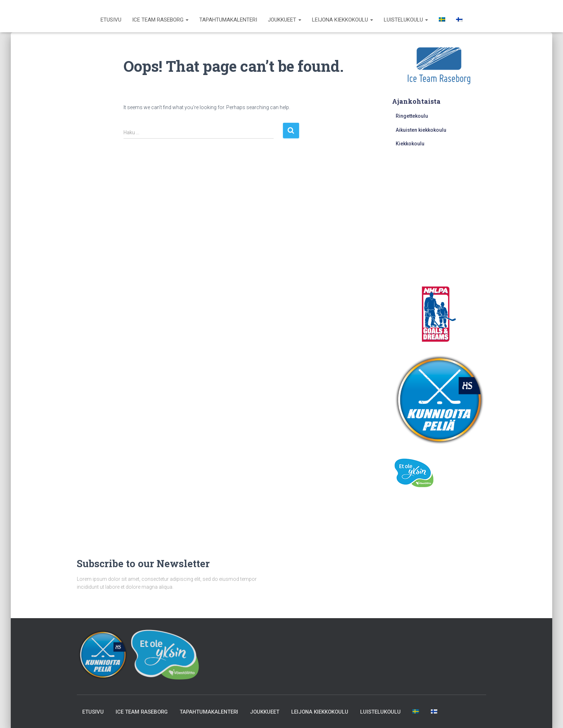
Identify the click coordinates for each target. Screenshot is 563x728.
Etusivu (111, 20)
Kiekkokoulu (410, 144)
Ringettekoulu (412, 116)
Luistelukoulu (406, 20)
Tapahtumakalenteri (228, 20)
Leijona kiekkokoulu (343, 20)
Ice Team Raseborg (160, 20)
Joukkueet (285, 20)
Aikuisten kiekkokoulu (421, 130)
